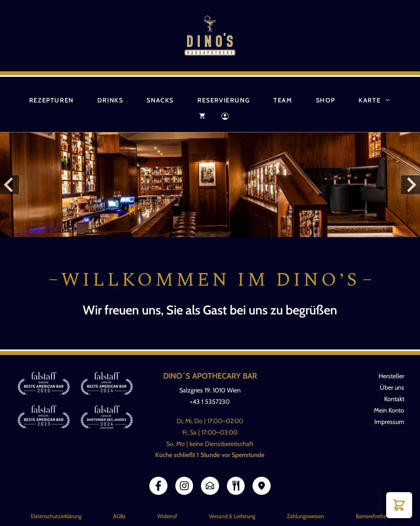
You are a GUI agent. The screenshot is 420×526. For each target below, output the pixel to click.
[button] (399, 505)
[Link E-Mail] (210, 486)
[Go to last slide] (9, 185)
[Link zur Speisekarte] (236, 486)
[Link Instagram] (184, 486)
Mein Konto (389, 410)
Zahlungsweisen (306, 516)
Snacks (160, 100)
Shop (325, 100)
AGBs (119, 516)
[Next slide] (411, 185)
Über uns (392, 388)
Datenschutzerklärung (56, 516)
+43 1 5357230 (210, 402)
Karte (381, 100)
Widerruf (167, 516)
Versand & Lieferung (232, 516)
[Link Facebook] (158, 486)
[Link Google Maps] (262, 486)
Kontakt (394, 399)
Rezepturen (51, 100)
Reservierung (224, 100)
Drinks (110, 100)
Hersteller (391, 376)
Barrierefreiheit (373, 516)
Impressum (389, 422)
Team (283, 100)
